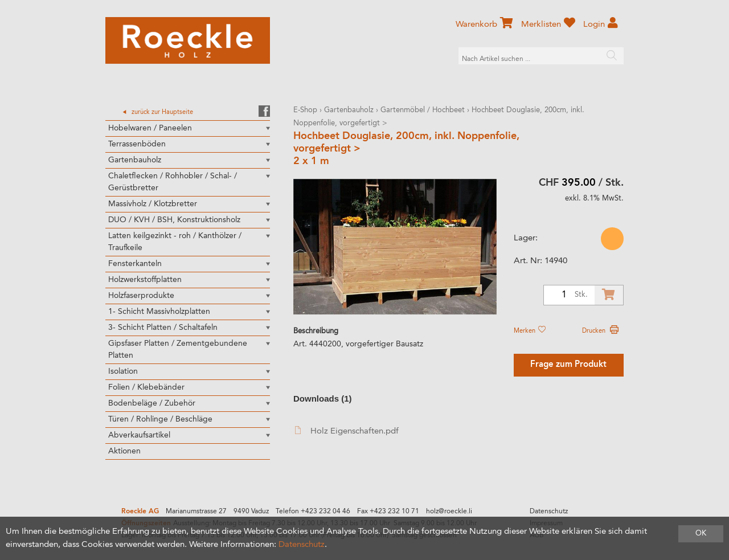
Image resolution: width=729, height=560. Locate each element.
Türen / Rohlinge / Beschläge (160, 419)
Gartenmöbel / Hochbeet (423, 110)
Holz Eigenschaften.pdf (347, 431)
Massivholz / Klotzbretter (153, 204)
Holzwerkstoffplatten (145, 280)
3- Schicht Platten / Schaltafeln (163, 328)
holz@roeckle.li (449, 512)
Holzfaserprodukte (141, 296)
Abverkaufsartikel (139, 435)
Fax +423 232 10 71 (388, 512)
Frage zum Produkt (568, 365)
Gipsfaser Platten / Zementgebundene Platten (178, 350)
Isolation (123, 371)
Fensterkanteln (135, 264)
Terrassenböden (137, 144)
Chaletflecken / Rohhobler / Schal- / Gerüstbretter (173, 182)
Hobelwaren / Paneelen (150, 128)
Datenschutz (549, 512)
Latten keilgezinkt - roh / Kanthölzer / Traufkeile (175, 242)
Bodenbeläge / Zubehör (152, 403)
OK (701, 534)
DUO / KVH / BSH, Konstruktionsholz (174, 220)
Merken (530, 331)
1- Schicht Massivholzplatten (159, 312)
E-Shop (305, 110)
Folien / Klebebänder (146, 387)
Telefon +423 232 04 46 (313, 512)
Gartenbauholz (135, 160)
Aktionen (124, 451)
